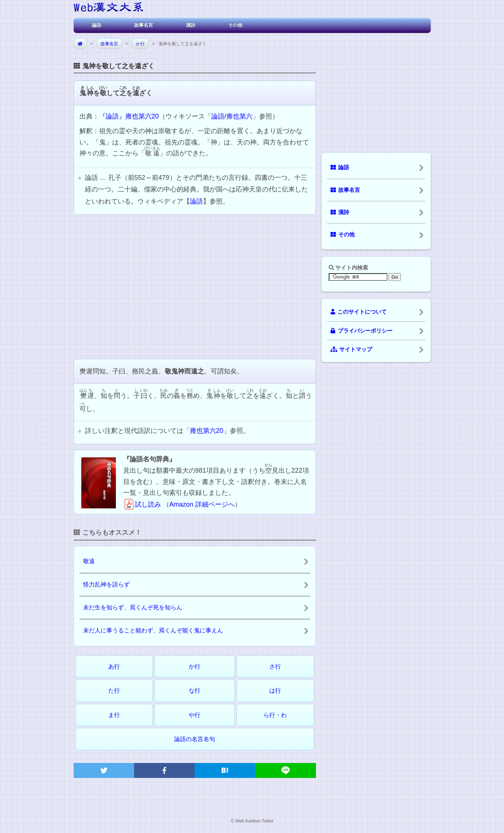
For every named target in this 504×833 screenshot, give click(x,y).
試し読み (142, 504)
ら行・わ (275, 715)
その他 (235, 25)
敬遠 (89, 561)
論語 (97, 25)
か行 (140, 44)
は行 (275, 691)
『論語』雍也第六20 (129, 116)
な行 (195, 691)
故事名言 (144, 25)
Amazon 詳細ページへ (202, 504)
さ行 (275, 667)
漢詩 (191, 25)
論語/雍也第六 (232, 116)
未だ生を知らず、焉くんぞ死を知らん (133, 607)
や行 (195, 715)
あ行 (114, 667)
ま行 (114, 715)
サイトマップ (351, 349)
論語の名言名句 (195, 739)
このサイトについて (359, 312)
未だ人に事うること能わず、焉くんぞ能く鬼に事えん (153, 630)
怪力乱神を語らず (106, 584)
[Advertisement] (195, 286)
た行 (114, 691)
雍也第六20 (207, 431)
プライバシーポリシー (362, 331)
